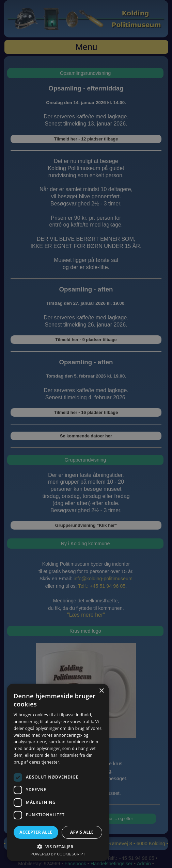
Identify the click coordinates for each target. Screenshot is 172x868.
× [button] (101, 691)
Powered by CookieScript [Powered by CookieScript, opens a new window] (58, 854)
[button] (58, 846)
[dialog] (86, 434)
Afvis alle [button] (82, 832)
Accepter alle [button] (36, 832)
